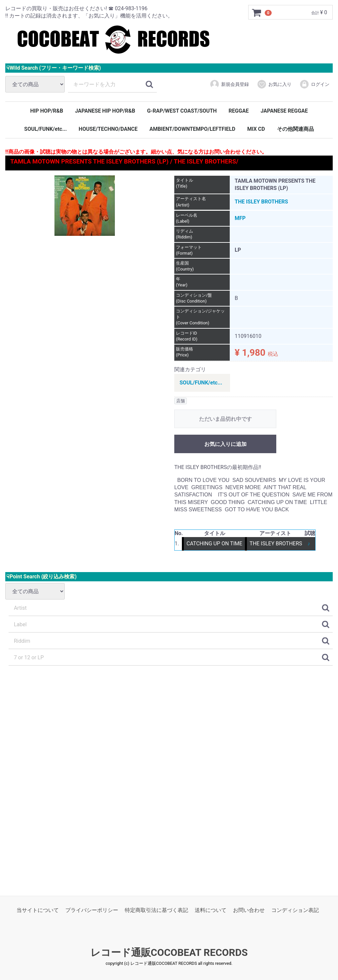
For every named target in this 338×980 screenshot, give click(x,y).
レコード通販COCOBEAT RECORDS (169, 952)
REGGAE (239, 111)
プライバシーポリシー (92, 910)
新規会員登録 (229, 84)
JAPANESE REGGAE (284, 111)
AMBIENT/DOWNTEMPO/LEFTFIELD (192, 129)
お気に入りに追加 (225, 444)
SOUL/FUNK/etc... (45, 129)
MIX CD (256, 129)
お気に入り (274, 84)
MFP (240, 218)
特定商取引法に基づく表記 (156, 910)
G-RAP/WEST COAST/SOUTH (182, 111)
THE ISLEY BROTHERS (261, 202)
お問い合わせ (249, 910)
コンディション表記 (295, 910)
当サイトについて (38, 910)
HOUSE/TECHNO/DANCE (108, 129)
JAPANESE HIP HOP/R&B (105, 111)
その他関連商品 (295, 129)
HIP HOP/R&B (47, 111)
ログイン (314, 84)
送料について (211, 910)
